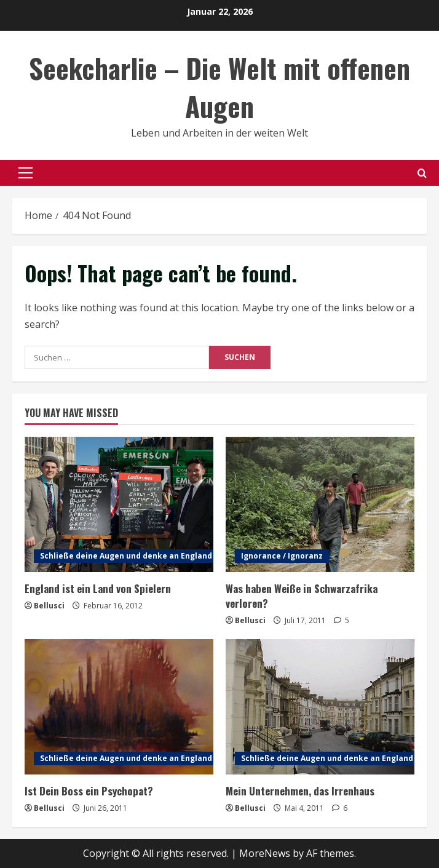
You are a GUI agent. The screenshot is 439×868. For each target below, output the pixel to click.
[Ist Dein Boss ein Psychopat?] (119, 707)
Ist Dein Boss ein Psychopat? (89, 791)
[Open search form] (422, 173)
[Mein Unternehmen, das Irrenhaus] (320, 707)
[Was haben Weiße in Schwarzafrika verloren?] (320, 504)
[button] (26, 173)
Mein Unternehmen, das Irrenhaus (300, 791)
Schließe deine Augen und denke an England (126, 556)
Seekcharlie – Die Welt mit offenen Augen (219, 87)
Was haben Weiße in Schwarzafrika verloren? (302, 596)
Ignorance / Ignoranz (282, 556)
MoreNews (265, 853)
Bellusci (49, 606)
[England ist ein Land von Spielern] (119, 504)
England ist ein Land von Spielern (98, 588)
